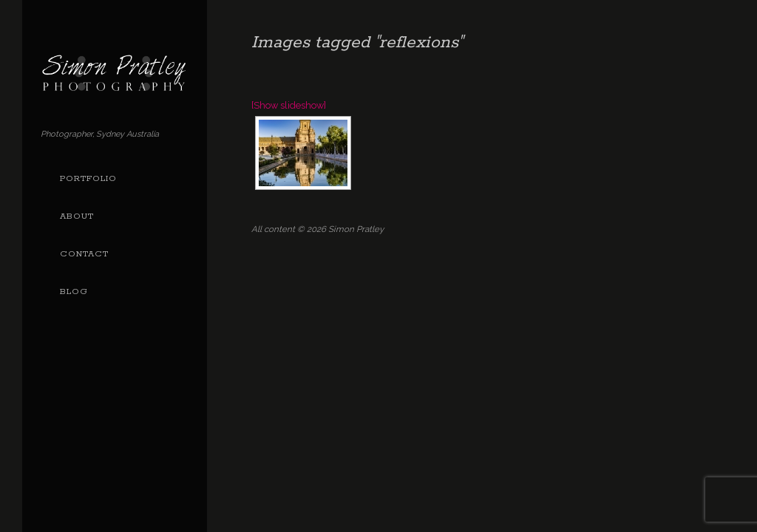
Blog (74, 292)
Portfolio (88, 179)
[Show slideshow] (289, 105)
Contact (84, 254)
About (77, 216)
